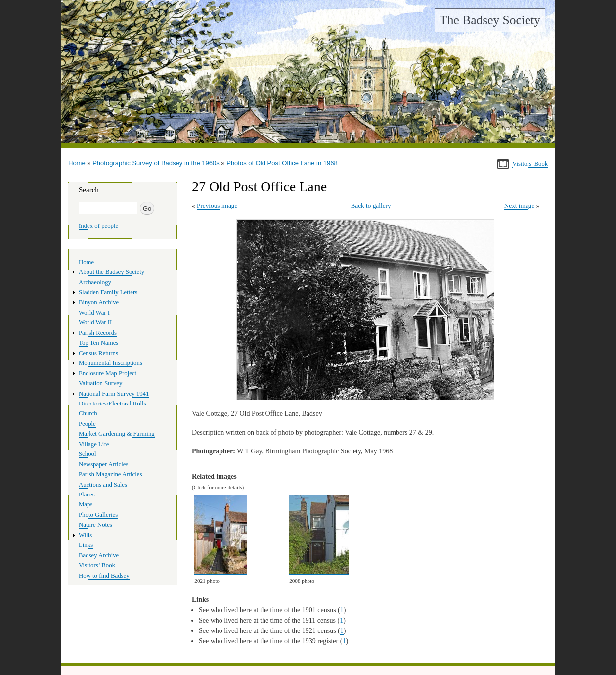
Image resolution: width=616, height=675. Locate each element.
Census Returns (98, 353)
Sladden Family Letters (108, 292)
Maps (86, 504)
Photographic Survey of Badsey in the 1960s (156, 163)
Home (77, 163)
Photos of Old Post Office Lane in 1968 (282, 163)
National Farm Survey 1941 (114, 394)
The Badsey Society (490, 20)
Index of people (98, 226)
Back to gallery (371, 205)
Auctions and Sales (103, 485)
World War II (95, 322)
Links (86, 545)
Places (87, 495)
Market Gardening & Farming (117, 434)
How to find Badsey (104, 576)
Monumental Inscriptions (110, 363)
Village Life (94, 444)
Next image (520, 205)
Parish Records (98, 333)
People (87, 424)
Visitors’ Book (97, 565)
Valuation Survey (100, 383)
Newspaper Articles (103, 464)
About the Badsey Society (111, 272)
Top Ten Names (98, 343)
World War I (94, 313)
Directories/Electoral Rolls (112, 404)
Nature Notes (95, 525)
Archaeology (95, 282)
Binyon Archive (99, 302)
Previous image (217, 205)
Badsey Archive (99, 555)
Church (88, 413)
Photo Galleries (98, 515)
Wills (85, 535)
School (88, 454)
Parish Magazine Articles (110, 474)
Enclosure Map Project (108, 373)
